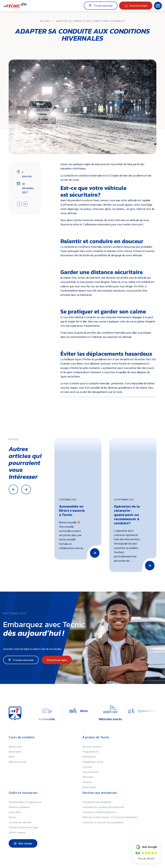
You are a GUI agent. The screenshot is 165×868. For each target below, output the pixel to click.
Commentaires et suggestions (25, 802)
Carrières (87, 782)
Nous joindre (89, 787)
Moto (12, 757)
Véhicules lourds (18, 762)
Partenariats (89, 757)
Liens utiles (15, 812)
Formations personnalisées (97, 802)
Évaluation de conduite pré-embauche (103, 807)
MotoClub (88, 777)
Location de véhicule (20, 822)
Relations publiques (19, 807)
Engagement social (93, 762)
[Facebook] (19, 204)
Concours (87, 767)
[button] (158, 6)
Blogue (13, 817)
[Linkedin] (25, 204)
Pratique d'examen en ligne (23, 827)
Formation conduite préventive (99, 812)
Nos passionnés (91, 772)
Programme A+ (91, 751)
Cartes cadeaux (17, 832)
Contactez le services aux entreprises (103, 822)
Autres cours (15, 746)
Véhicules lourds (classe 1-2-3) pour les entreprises (110, 817)
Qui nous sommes (92, 746)
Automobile (15, 751)
